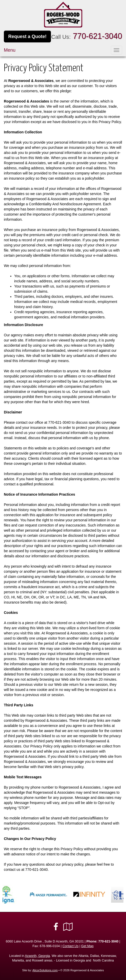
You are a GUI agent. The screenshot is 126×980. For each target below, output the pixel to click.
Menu (10, 50)
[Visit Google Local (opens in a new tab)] (68, 927)
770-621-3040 (97, 36)
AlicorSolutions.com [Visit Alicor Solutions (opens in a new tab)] (45, 970)
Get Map (87, 946)
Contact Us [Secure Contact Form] (70, 946)
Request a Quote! (27, 36)
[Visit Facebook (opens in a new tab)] (56, 927)
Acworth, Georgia (37, 956)
